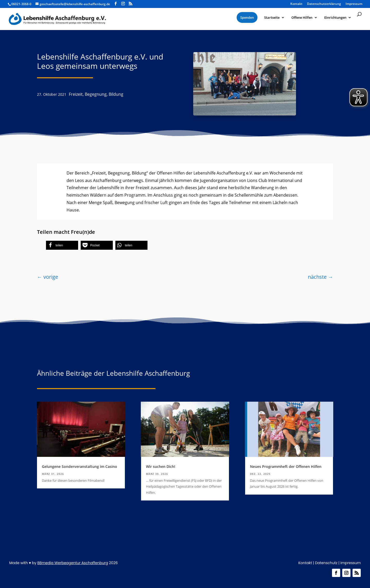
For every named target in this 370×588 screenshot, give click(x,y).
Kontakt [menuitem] (296, 4)
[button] (62, 245)
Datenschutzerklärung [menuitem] (324, 4)
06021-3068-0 (21, 4)
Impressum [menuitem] (354, 4)
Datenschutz (326, 563)
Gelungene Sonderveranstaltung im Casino (80, 466)
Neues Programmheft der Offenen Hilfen (286, 466)
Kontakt (305, 563)
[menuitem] (247, 17)
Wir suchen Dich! (161, 466)
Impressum (351, 563)
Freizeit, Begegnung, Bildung (96, 94)
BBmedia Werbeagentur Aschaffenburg (73, 563)
